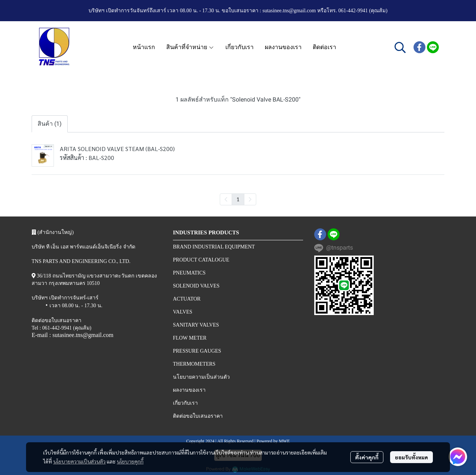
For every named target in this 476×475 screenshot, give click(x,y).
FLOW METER (190, 338)
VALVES (183, 312)
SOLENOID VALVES (196, 286)
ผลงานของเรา (189, 390)
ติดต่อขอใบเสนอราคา (198, 416)
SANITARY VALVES (196, 325)
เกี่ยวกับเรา (185, 403)
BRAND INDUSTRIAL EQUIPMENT (214, 247)
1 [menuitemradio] (238, 199)
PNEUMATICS (189, 273)
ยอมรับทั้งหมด (411, 457)
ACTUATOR (187, 299)
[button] (400, 47)
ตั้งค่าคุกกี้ (367, 457)
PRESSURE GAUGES (197, 351)
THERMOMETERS (194, 364)
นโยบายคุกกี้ (130, 461)
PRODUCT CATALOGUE (201, 260)
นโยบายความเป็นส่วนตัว (79, 461)
